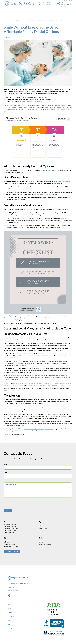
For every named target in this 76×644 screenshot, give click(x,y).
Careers (10, 624)
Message (6, 481)
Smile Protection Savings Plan (62, 181)
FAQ (9, 620)
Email (5, 472)
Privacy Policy (12, 628)
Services (10, 608)
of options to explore (65, 385)
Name (6, 464)
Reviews (10, 612)
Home (6, 20)
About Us (10, 605)
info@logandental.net (45, 545)
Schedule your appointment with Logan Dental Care (39, 429)
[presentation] (16, 503)
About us (11, 20)
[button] (5, 9)
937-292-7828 (43, 528)
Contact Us (11, 616)
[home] (19, 3)
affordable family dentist (48, 170)
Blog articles (19, 20)
